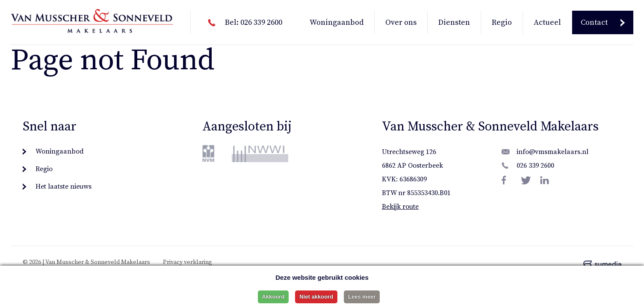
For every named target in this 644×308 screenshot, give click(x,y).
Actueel (547, 22)
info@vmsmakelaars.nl (552, 152)
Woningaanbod (337, 22)
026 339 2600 (535, 166)
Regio (502, 22)
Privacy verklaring (188, 262)
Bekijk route (400, 207)
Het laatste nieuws (64, 187)
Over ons (401, 22)
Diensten (454, 22)
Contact (594, 22)
